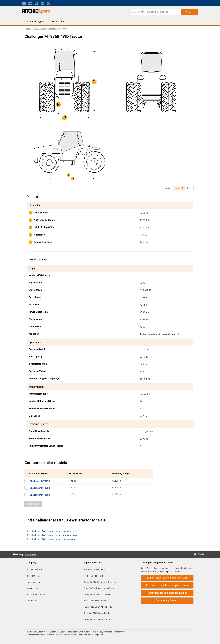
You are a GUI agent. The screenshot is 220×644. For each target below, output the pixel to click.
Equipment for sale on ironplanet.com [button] (167, 585)
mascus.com (32, 588)
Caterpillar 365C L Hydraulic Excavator (100, 582)
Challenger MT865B (40, 495)
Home (29, 29)
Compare (33, 504)
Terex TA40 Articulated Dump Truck (99, 588)
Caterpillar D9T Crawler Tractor (97, 619)
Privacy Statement (105, 632)
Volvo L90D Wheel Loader (95, 601)
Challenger (52, 29)
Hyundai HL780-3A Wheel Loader (98, 607)
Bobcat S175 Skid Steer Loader (97, 613)
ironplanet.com (33, 582)
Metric (189, 188)
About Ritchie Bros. (35, 570)
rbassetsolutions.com (36, 594)
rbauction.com (33, 576)
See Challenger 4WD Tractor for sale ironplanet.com (52, 535)
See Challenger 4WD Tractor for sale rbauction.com (52, 531)
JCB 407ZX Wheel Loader (95, 570)
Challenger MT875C (40, 481)
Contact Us (31, 554)
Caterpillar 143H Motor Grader (97, 594)
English (202, 554)
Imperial (179, 188)
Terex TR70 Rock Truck (93, 576)
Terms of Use (119, 632)
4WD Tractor (40, 29)
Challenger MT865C (40, 488)
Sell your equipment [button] (167, 600)
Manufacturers (59, 22)
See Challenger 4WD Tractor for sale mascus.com (51, 539)
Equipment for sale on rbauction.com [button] (167, 578)
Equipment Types (35, 22)
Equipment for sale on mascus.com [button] (167, 593)
